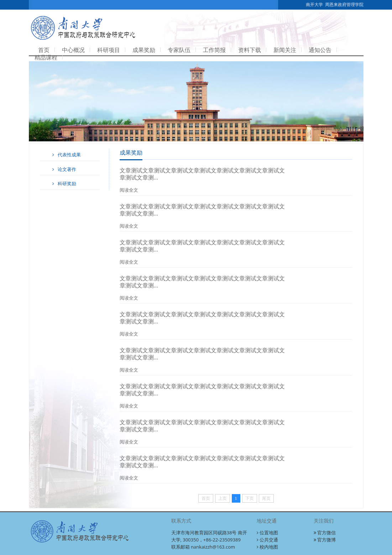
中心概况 (73, 50)
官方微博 (325, 540)
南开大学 (314, 5)
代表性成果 (66, 155)
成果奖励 (144, 50)
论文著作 (63, 169)
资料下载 (250, 50)
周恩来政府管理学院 (344, 5)
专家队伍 (179, 50)
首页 (44, 50)
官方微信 (325, 533)
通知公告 (320, 50)
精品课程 (46, 57)
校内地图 (267, 547)
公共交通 (267, 540)
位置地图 (267, 533)
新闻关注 (285, 50)
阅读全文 (129, 190)
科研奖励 (63, 183)
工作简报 (214, 50)
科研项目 (109, 50)
